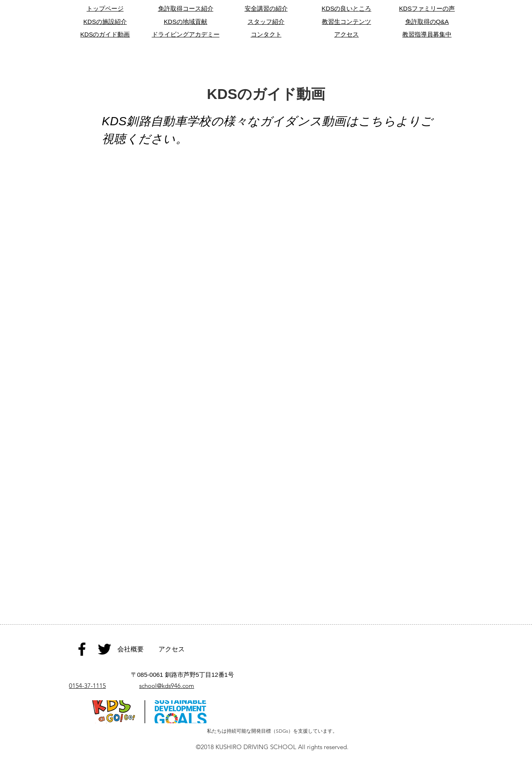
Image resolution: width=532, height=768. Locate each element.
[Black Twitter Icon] (104, 649)
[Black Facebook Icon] (82, 649)
